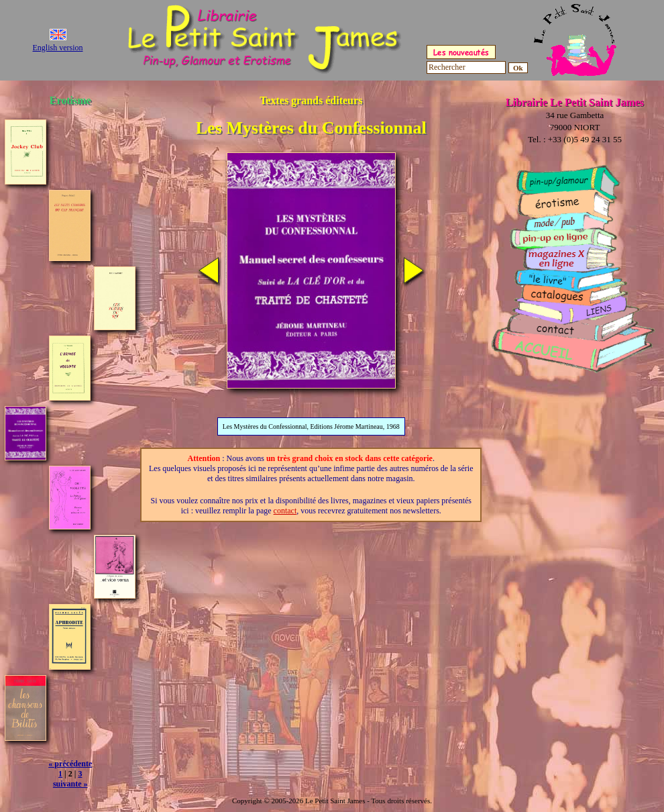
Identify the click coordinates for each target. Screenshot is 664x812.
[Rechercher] (466, 67)
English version (58, 48)
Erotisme (70, 100)
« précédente (70, 764)
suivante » (70, 784)
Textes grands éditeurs (311, 100)
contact (285, 511)
